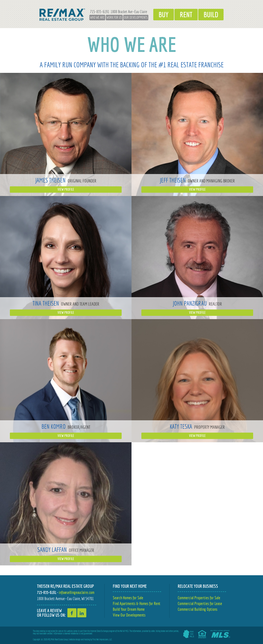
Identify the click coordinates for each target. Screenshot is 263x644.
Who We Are (97, 17)
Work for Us (114, 17)
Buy (164, 15)
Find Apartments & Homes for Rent (137, 603)
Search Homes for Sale (128, 598)
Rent (186, 15)
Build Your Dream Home (129, 609)
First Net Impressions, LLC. (102, 639)
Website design (75, 639)
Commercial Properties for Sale (199, 598)
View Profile (66, 189)
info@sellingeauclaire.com (77, 592)
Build (211, 15)
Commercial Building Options (198, 609)
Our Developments (136, 17)
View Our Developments (129, 615)
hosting (87, 639)
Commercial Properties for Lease (200, 603)
